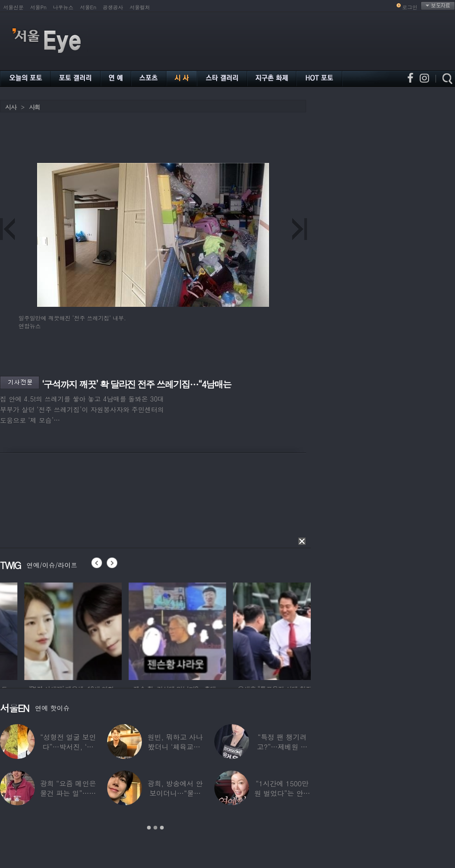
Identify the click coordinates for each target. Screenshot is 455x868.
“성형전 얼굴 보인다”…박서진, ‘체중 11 (68, 747)
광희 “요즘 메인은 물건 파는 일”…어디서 (68, 793)
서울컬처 (140, 7)
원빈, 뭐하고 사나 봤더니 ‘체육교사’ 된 (175, 747)
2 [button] (155, 828)
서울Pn (38, 7)
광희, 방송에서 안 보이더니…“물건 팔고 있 (175, 793)
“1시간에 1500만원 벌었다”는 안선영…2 (282, 793)
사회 (34, 107)
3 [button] (162, 828)
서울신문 (13, 7)
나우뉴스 (63, 7)
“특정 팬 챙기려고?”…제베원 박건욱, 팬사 (282, 747)
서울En (88, 7)
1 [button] (149, 828)
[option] (143, 630)
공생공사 (113, 7)
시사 (11, 107)
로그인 (410, 7)
